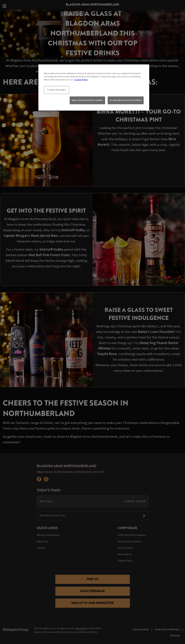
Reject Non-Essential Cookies (87, 100)
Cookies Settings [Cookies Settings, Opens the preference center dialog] (56, 90)
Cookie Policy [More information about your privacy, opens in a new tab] (81, 80)
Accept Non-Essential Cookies (126, 100)
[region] (94, 88)
